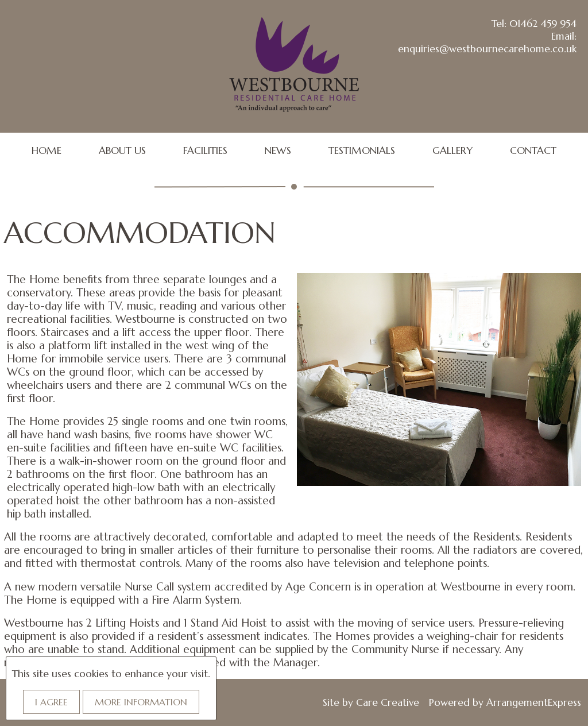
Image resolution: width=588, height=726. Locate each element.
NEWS (278, 150)
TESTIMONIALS (362, 150)
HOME (47, 150)
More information (141, 702)
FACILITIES (205, 150)
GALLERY (452, 150)
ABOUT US (122, 150)
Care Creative (388, 702)
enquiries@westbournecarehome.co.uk (487, 49)
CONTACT (533, 150)
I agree (51, 702)
